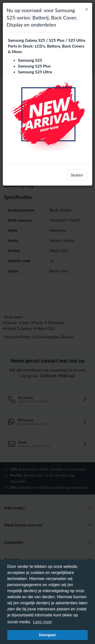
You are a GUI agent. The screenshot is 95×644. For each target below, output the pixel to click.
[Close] (87, 9)
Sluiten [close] (77, 175)
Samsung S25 (30, 60)
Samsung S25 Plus (34, 66)
